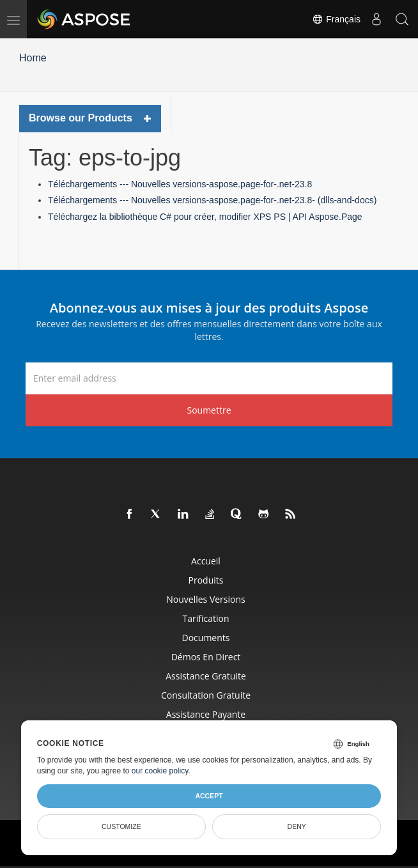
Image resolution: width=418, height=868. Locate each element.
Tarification (205, 618)
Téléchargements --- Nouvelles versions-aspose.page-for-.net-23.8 (180, 184)
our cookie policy (160, 771)
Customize (121, 826)
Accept (209, 796)
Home (33, 58)
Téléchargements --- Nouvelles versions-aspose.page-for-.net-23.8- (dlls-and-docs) (212, 200)
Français (336, 19)
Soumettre (209, 410)
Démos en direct (206, 657)
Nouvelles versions (205, 599)
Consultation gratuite (206, 695)
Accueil (206, 561)
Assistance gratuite (206, 676)
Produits (206, 580)
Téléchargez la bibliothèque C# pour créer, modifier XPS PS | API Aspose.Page (205, 217)
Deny (297, 826)
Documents (206, 638)
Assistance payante (206, 714)
